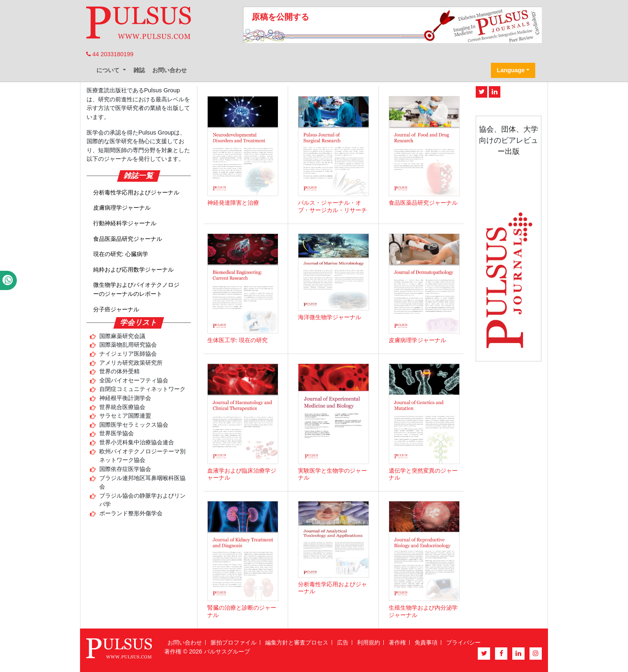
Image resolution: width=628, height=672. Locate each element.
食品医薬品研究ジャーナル (128, 239)
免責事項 (426, 642)
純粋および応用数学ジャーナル (133, 270)
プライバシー (463, 642)
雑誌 (139, 70)
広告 (343, 642)
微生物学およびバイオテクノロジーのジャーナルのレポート (136, 289)
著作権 (397, 642)
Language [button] (511, 70)
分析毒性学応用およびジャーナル (136, 192)
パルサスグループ (227, 651)
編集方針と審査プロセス (297, 642)
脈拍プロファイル (234, 642)
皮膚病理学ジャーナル (122, 208)
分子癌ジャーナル (116, 309)
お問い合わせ (170, 70)
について (109, 70)
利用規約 (369, 642)
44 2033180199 (110, 54)
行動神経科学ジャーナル (125, 223)
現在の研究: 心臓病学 (121, 254)
